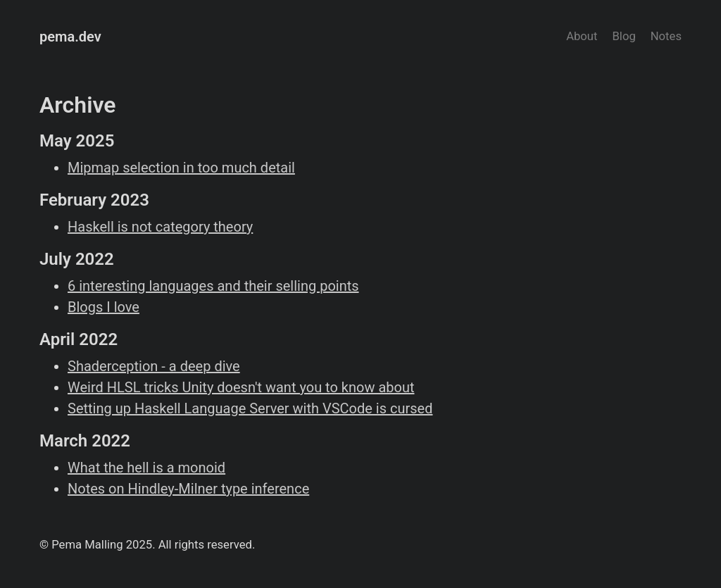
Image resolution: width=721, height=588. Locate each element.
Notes (666, 36)
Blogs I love (104, 307)
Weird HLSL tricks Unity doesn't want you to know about (241, 387)
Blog (623, 36)
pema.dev (70, 37)
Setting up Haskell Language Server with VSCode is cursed (250, 408)
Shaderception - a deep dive (154, 366)
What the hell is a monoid (146, 468)
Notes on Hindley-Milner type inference (188, 489)
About (582, 36)
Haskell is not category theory (160, 227)
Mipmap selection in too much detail (181, 168)
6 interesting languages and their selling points (213, 286)
